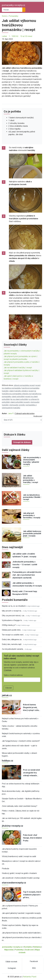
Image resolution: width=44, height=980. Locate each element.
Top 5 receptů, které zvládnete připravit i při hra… (32, 895)
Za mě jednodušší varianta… (13, 649)
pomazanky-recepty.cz (14, 5)
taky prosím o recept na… (12, 611)
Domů (4, 16)
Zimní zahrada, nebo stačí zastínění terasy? (20, 806)
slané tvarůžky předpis (19, 391)
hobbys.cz (8, 761)
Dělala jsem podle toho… (12, 630)
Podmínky (19, 950)
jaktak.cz (7, 695)
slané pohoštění (18, 397)
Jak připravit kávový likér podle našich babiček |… (22, 933)
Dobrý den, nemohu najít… (12, 644)
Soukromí (29, 950)
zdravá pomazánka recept (24, 385)
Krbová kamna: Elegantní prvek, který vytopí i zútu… (32, 707)
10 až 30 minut (26, 36)
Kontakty (28, 947)
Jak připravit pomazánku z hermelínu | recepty (32, 515)
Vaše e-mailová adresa (13, 675)
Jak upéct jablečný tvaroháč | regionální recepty (21, 913)
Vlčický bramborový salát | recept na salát (19, 856)
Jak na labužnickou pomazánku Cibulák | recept (32, 497)
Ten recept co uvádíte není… (13, 635)
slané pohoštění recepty (20, 402)
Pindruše (6, 869)
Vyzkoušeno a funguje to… (12, 620)
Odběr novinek (11, 962)
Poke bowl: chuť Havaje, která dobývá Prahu (32, 838)
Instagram (12, 968)
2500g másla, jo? (9, 625)
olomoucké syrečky (17, 405)
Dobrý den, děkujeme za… (12, 639)
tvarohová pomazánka (30, 388)
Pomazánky (13, 16)
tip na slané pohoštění (19, 399)
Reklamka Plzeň (30, 977)
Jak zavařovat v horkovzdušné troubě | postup (21, 878)
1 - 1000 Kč (14, 36)
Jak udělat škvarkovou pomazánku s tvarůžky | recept (31, 479)
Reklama (37, 947)
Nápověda (9, 950)
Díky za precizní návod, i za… (14, 616)
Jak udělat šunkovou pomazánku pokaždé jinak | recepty (32, 533)
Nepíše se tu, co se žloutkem (14, 606)
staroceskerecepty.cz (14, 883)
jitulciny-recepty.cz (12, 826)
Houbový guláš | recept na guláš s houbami (19, 873)
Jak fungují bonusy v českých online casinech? (21, 741)
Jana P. (11, 413)
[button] (22, 53)
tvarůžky (5, 391)
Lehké (4, 36)
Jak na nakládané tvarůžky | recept (18, 368)
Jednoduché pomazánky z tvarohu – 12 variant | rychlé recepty (25, 565)
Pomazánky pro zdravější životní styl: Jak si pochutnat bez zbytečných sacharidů (27, 575)
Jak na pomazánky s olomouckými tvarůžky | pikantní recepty (32, 461)
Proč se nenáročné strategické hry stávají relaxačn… (31, 773)
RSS (34, 968)
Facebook (34, 961)
